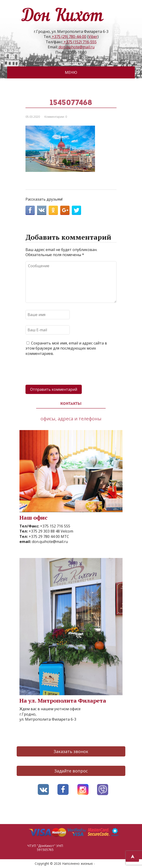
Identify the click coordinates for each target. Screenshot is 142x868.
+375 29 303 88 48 (44, 531)
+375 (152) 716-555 (80, 42)
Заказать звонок (71, 751)
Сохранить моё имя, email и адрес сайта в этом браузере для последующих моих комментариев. (66, 348)
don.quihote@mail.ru (76, 47)
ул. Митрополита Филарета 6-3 (48, 719)
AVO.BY (102, 863)
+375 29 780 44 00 (44, 536)
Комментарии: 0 (56, 117)
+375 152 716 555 (55, 526)
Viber (93, 37)
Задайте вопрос (71, 771)
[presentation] (61, 371)
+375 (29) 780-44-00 (69, 37)
